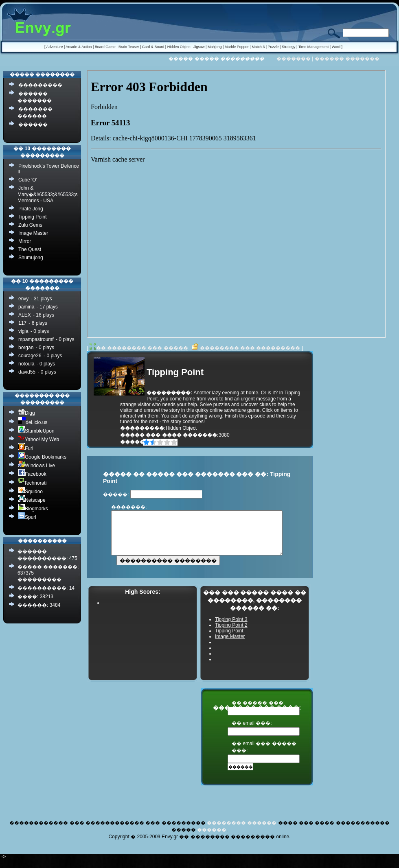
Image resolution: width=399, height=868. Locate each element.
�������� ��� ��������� (246, 348)
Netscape (32, 500)
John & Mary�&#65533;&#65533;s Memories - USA (47, 194)
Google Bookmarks (42, 457)
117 (22, 323)
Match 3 (258, 47)
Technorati (32, 483)
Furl (26, 448)
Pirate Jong (31, 209)
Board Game (105, 47)
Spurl (27, 517)
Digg (27, 413)
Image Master (33, 233)
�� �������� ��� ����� (139, 348)
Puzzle (273, 47)
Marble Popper (237, 47)
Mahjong (215, 47)
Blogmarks (33, 508)
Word (336, 47)
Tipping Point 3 (231, 628)
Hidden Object (179, 47)
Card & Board (153, 47)
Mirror (25, 241)
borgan (26, 348)
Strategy (289, 47)
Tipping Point (33, 217)
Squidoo (31, 491)
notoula (26, 364)
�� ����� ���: (258, 711)
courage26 (30, 356)
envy (23, 299)
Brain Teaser (129, 47)
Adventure (54, 47)
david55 (27, 372)
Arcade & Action (79, 47)
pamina (26, 307)
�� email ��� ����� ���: (264, 755)
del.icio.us (33, 422)
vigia (23, 331)
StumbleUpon (36, 431)
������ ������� (347, 59)
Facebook (32, 474)
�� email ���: (252, 732)
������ (33, 125)
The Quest (30, 249)
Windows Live (37, 465)
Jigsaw (199, 47)
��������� (40, 85)
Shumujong (31, 258)
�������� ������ (242, 831)
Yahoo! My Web (39, 439)
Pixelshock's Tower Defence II (48, 169)
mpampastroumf (36, 339)
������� (294, 59)
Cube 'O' (28, 180)
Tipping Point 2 (231, 634)
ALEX (25, 315)
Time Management (314, 47)
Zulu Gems (30, 225)
